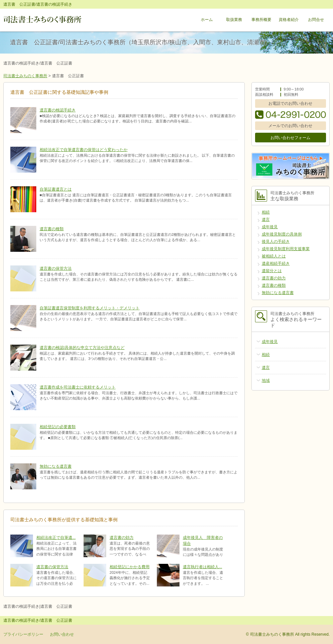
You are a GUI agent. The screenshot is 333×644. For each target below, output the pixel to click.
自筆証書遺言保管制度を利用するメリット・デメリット (90, 308)
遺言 (266, 220)
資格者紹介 (289, 20)
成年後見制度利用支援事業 (286, 249)
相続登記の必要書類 (58, 427)
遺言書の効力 (122, 538)
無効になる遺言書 (56, 466)
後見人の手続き (276, 241)
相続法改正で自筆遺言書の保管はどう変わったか (84, 150)
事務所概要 (261, 20)
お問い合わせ (62, 634)
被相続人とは (274, 256)
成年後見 (270, 227)
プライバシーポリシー (23, 634)
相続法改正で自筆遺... (56, 538)
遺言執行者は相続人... (202, 567)
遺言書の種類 (52, 229)
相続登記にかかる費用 (130, 567)
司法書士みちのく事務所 (25, 76)
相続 (266, 212)
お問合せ (316, 20)
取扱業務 (234, 20)
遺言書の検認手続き (58, 110)
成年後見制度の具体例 (282, 234)
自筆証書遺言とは (56, 189)
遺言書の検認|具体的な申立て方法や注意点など (82, 348)
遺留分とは (272, 271)
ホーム (207, 20)
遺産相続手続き (276, 263)
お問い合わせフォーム (290, 138)
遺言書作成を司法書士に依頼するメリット (78, 387)
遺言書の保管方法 (56, 268)
